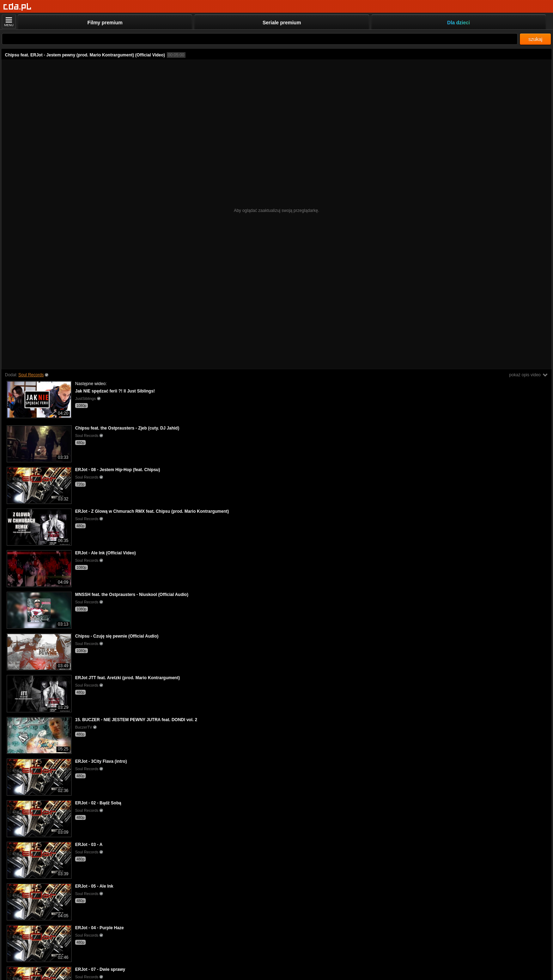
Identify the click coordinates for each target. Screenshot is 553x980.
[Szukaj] (260, 39)
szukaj (535, 39)
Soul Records (31, 375)
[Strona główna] (17, 7)
